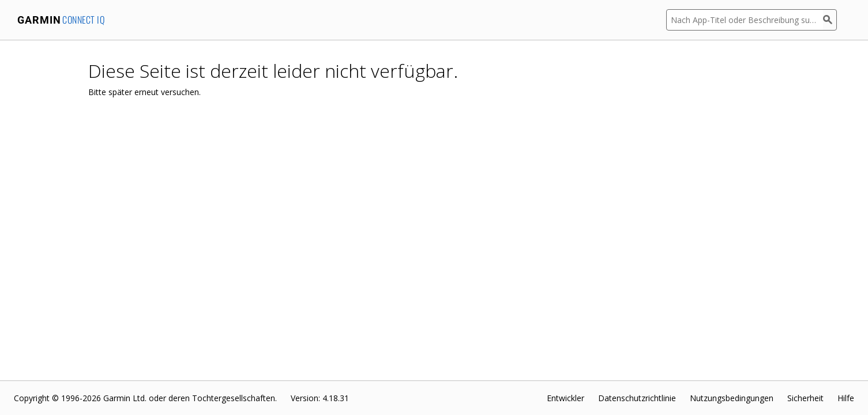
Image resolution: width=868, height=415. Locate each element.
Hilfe (846, 398)
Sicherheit (805, 398)
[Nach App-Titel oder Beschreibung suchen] (745, 20)
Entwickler (565, 398)
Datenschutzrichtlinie (637, 398)
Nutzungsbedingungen (732, 398)
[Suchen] (830, 20)
